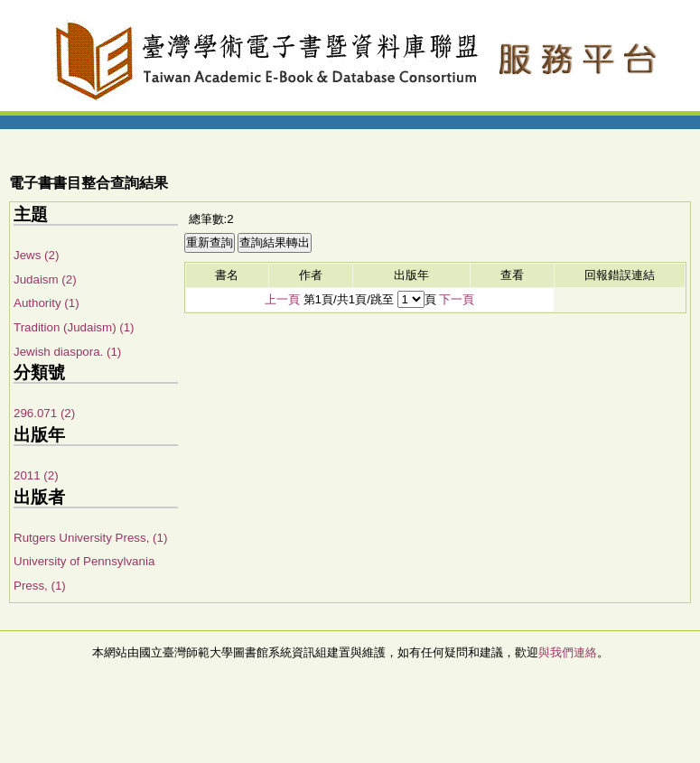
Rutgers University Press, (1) (90, 538)
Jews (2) (36, 255)
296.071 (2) (44, 413)
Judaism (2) (45, 279)
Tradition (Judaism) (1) (74, 327)
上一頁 (282, 299)
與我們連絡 (568, 652)
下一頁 (457, 299)
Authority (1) (47, 303)
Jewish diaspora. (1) (67, 352)
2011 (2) (36, 475)
